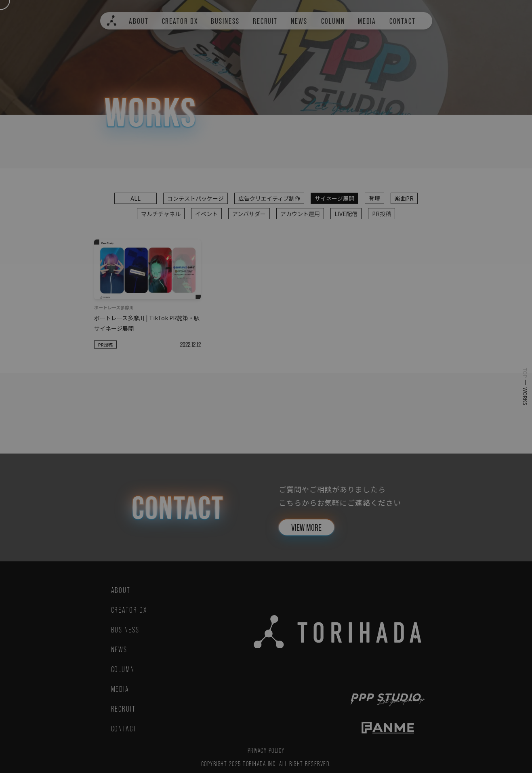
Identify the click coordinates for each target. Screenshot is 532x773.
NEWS (299, 21)
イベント (206, 214)
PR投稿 (382, 214)
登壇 (374, 198)
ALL (136, 198)
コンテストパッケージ (196, 198)
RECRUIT (265, 21)
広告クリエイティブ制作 (269, 198)
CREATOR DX (180, 21)
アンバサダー (249, 214)
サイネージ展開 (334, 198)
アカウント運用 (300, 214)
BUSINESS (225, 21)
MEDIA (367, 21)
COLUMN (333, 21)
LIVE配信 (346, 214)
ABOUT (139, 21)
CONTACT (402, 21)
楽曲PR (404, 198)
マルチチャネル (161, 214)
